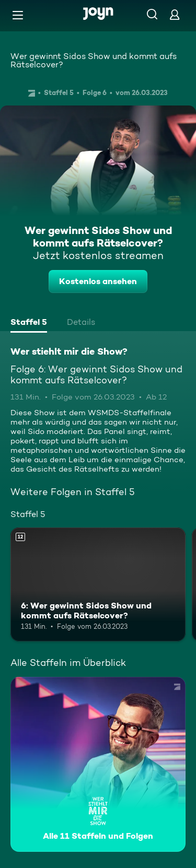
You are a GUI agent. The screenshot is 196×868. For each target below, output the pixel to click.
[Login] (175, 14)
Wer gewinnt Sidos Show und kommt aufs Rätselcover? (94, 60)
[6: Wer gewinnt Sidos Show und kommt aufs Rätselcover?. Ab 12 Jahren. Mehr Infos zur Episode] (98, 584)
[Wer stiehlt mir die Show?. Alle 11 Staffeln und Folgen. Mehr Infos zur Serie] (98, 764)
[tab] (29, 323)
